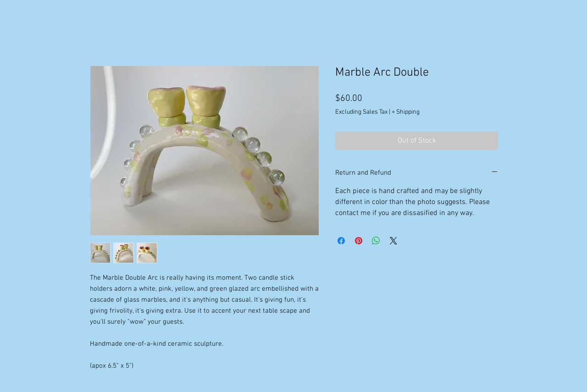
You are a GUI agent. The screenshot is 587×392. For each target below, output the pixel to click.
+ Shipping (406, 112)
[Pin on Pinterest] (359, 241)
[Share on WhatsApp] (376, 241)
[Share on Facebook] (341, 241)
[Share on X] (393, 241)
